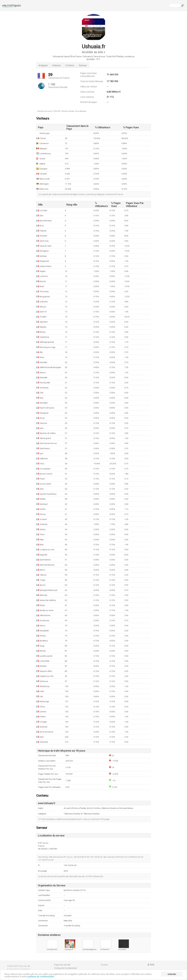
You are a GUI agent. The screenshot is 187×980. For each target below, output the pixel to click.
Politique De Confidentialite (65, 968)
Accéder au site (92, 52)
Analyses (43, 65)
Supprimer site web (62, 965)
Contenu (70, 65)
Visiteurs (56, 65)
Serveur (83, 65)
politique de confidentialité (41, 976)
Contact (104, 965)
